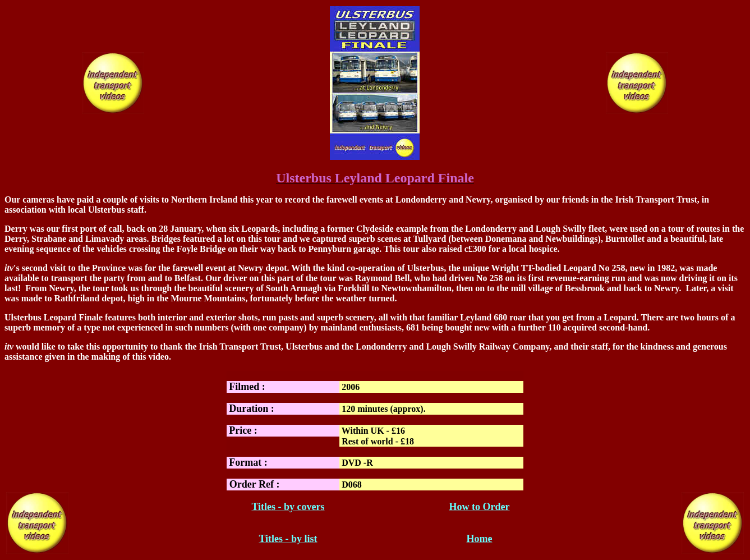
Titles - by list (288, 539)
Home (480, 539)
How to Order (480, 507)
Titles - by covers (288, 507)
